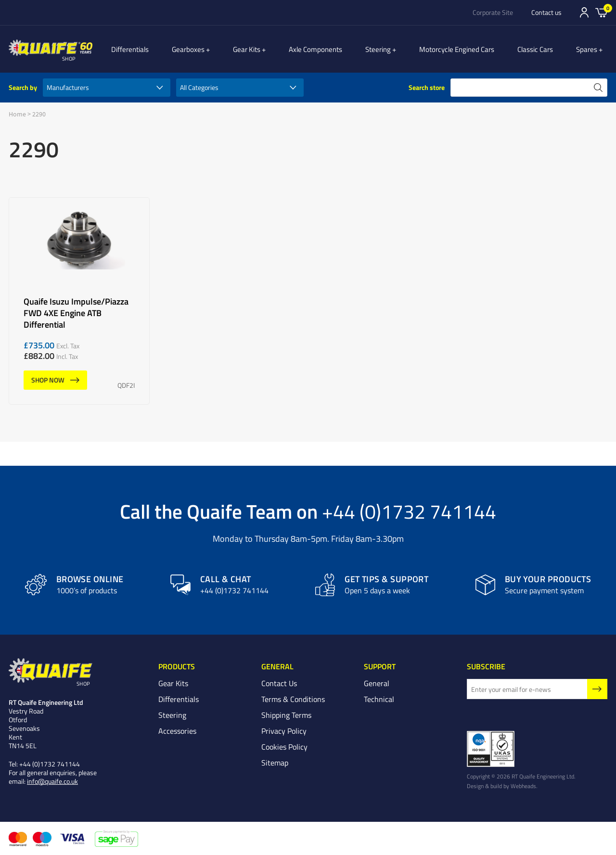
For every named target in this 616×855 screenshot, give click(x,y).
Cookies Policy (284, 747)
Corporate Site (493, 13)
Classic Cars (540, 49)
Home (17, 114)
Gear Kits (263, 49)
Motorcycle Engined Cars (462, 49)
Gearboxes (209, 49)
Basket (601, 12)
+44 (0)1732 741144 (409, 511)
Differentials (151, 49)
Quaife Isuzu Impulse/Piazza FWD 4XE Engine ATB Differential (79, 301)
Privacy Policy (284, 731)
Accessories (177, 731)
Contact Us (279, 683)
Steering (389, 49)
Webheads (523, 786)
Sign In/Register (584, 13)
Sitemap (275, 763)
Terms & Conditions (293, 699)
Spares (592, 49)
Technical (379, 699)
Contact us (546, 13)
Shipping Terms (286, 715)
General (377, 683)
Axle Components (326, 49)
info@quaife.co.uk (52, 781)
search (598, 88)
